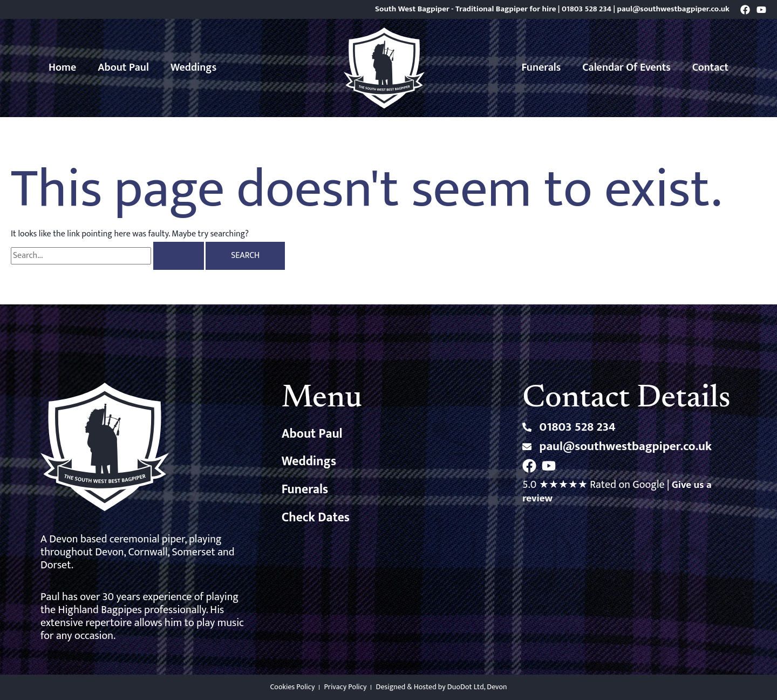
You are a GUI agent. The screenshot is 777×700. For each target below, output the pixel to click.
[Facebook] (745, 10)
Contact (710, 67)
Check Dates (316, 519)
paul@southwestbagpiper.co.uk (673, 9)
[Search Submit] (179, 256)
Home (62, 67)
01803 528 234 (587, 9)
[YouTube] (761, 10)
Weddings (193, 67)
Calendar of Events (626, 67)
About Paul (123, 67)
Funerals (541, 67)
